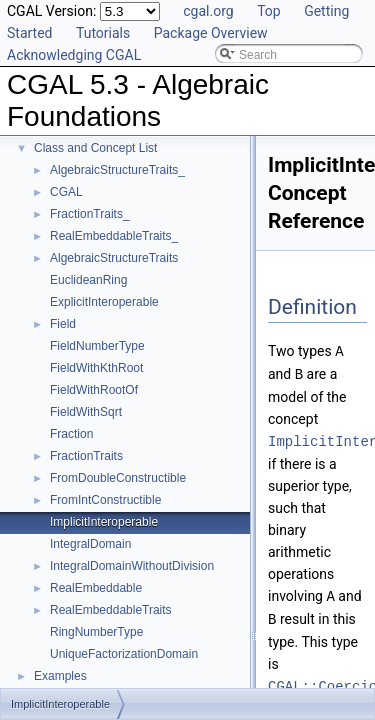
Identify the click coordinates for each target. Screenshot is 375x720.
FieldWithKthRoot (96, 368)
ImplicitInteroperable (104, 522)
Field (63, 324)
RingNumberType (96, 632)
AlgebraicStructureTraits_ (117, 170)
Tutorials (103, 33)
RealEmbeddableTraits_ (114, 236)
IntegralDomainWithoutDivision (132, 566)
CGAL (66, 192)
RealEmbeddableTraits (111, 610)
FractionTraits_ (90, 214)
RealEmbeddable (96, 588)
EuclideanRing (88, 280)
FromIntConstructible (105, 500)
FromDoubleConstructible (118, 478)
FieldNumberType (97, 346)
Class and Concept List (95, 148)
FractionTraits (86, 456)
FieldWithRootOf (94, 390)
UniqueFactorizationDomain (124, 654)
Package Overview (211, 33)
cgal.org (208, 11)
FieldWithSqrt (86, 412)
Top (269, 11)
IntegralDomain (90, 544)
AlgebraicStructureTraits (114, 258)
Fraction (71, 434)
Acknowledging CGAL (74, 55)
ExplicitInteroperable (104, 302)
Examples (60, 676)
